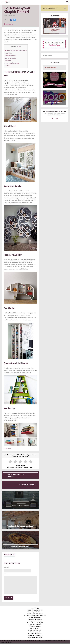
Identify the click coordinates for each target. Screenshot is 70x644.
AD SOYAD (6, 567)
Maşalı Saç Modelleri (35, 626)
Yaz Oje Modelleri (35, 632)
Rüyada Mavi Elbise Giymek (35, 636)
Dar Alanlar (8, 61)
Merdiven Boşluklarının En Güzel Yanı (16, 50)
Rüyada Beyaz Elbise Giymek (35, 610)
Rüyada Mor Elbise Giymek (35, 634)
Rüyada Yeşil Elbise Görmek (35, 612)
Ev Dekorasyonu (7, 448)
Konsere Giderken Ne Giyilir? (35, 623)
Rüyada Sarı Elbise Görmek (35, 619)
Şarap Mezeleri (35, 608)
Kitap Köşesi (8, 53)
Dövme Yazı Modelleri (35, 617)
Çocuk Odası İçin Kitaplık (12, 63)
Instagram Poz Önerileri (35, 621)
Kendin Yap (8, 66)
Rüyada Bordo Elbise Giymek (35, 614)
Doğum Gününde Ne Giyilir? (35, 637)
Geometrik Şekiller (10, 55)
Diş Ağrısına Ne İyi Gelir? (35, 630)
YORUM (6, 574)
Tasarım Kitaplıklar (10, 58)
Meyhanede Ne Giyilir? (35, 625)
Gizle (19, 47)
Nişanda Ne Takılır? (35, 628)
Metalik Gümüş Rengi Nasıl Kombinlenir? (35, 616)
